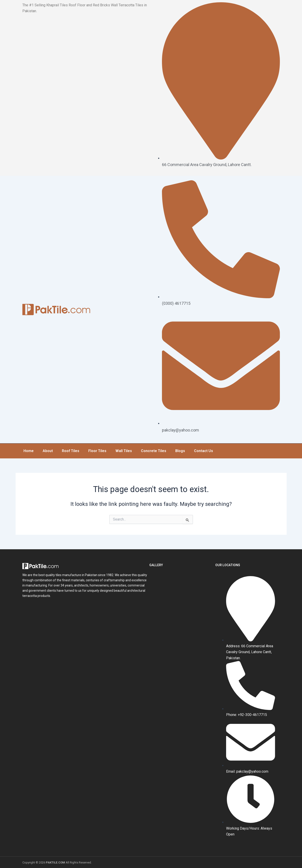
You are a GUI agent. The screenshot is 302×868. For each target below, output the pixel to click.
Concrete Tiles (154, 451)
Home (29, 451)
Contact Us (204, 451)
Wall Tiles (124, 451)
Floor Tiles (97, 451)
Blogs (180, 451)
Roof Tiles (71, 451)
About (48, 451)
